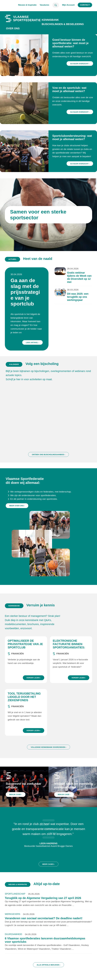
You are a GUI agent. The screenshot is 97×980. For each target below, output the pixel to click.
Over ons (13, 28)
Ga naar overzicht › (80, 64)
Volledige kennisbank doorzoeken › (48, 752)
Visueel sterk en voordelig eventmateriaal (74, 790)
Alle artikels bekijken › (49, 970)
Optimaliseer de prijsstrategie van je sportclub (25, 649)
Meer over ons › (17, 521)
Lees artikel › (35, 337)
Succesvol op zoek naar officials (24, 790)
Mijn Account (68, 5)
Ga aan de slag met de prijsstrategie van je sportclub (29, 295)
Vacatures (44, 5)
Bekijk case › (17, 798)
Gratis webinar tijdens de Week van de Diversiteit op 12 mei (74, 283)
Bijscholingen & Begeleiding (63, 24)
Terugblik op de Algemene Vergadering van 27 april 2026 (43, 903)
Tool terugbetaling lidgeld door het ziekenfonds (24, 702)
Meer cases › (48, 874)
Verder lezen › (34, 683)
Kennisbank (50, 20)
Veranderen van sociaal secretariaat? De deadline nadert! (44, 923)
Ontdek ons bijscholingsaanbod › (48, 465)
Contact (85, 5)
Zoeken (56, 5)
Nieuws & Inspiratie (27, 5)
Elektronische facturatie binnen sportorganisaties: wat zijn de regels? (69, 651)
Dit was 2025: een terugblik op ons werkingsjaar (73, 299)
